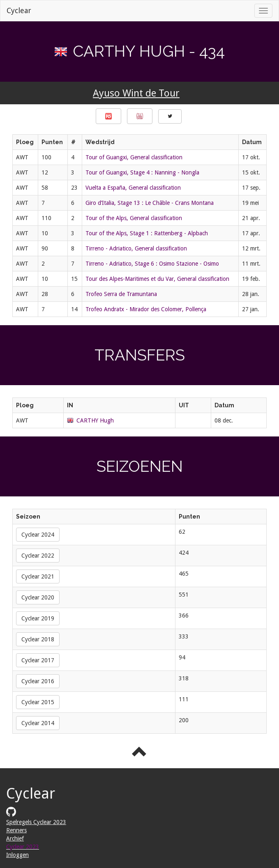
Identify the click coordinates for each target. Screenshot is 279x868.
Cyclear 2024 (38, 535)
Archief (15, 838)
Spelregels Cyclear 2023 (36, 822)
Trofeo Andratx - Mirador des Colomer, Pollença (146, 309)
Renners (16, 830)
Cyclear (19, 10)
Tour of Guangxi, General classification (134, 157)
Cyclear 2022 (38, 556)
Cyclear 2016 (38, 681)
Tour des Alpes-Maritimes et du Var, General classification (157, 279)
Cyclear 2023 (23, 847)
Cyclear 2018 (38, 639)
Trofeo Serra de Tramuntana (121, 294)
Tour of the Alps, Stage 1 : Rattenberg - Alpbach (147, 233)
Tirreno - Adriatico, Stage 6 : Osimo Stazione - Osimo (152, 264)
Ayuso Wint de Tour (136, 93)
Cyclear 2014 (38, 723)
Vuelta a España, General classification (133, 188)
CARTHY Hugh (95, 420)
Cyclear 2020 (38, 597)
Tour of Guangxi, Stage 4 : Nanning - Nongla (142, 172)
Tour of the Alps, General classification (134, 218)
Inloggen (17, 855)
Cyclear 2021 (38, 576)
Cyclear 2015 (38, 702)
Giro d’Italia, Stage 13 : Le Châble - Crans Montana (150, 203)
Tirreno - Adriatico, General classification (136, 248)
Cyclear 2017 (38, 660)
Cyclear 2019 (38, 618)
